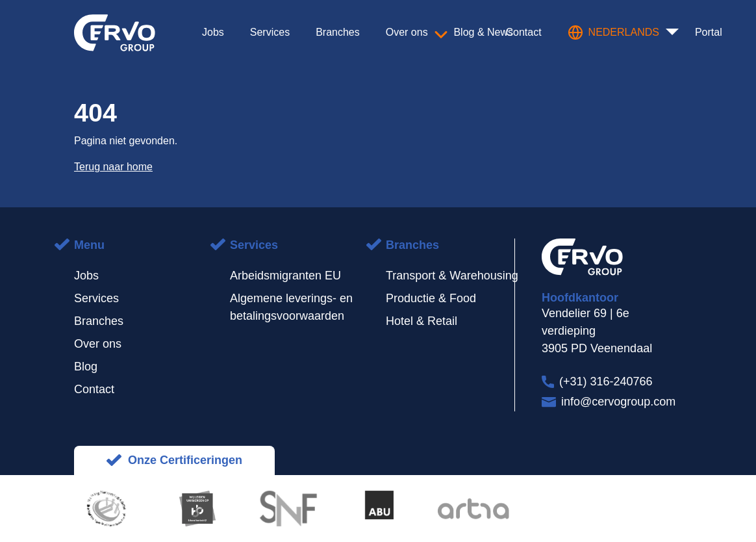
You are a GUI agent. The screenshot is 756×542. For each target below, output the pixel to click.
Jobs (86, 276)
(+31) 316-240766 (606, 381)
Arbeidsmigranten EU (285, 276)
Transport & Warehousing (452, 276)
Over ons (98, 344)
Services (96, 298)
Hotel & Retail (422, 321)
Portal (709, 32)
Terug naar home (113, 167)
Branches (99, 321)
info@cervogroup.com (618, 402)
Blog (86, 367)
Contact (94, 389)
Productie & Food (431, 298)
